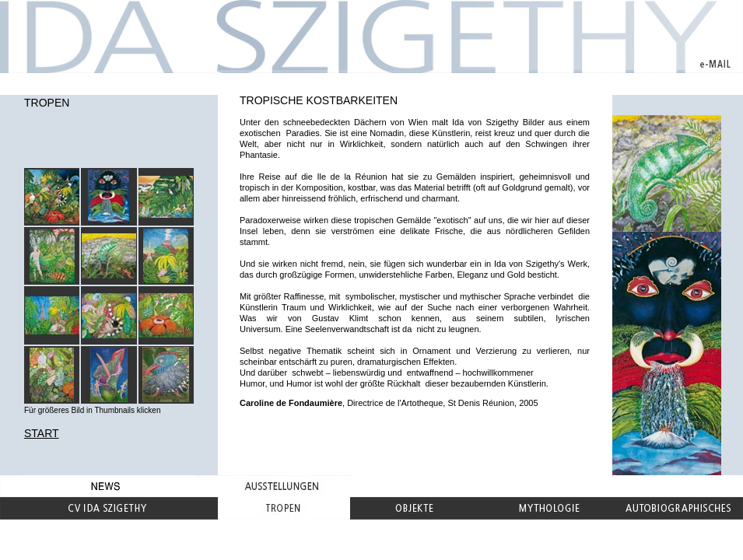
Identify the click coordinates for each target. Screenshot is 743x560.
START (42, 433)
